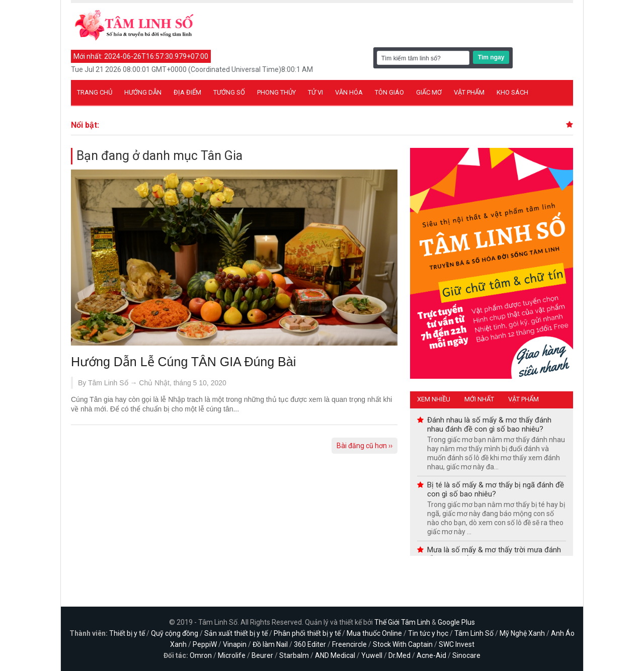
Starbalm (294, 655)
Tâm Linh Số (474, 633)
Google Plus (456, 622)
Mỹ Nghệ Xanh (522, 633)
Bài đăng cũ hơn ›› (365, 446)
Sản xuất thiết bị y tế (236, 633)
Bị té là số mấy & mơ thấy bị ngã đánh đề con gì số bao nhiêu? (496, 489)
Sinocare (466, 655)
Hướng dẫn (143, 92)
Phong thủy (276, 92)
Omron (201, 655)
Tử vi (315, 92)
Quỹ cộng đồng (175, 633)
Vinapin (235, 644)
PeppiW (205, 644)
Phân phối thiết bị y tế (307, 633)
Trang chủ (95, 92)
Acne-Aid (431, 655)
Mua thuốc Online (374, 633)
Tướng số (229, 92)
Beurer (262, 655)
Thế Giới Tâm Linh (402, 622)
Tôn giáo (389, 92)
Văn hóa (349, 92)
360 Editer (310, 644)
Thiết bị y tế (127, 633)
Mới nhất (479, 399)
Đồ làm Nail (270, 644)
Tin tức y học (428, 633)
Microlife (232, 655)
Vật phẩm (469, 92)
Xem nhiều (434, 399)
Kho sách (512, 92)
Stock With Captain (403, 644)
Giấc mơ (429, 92)
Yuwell (372, 655)
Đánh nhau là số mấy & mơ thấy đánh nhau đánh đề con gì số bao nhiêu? (489, 425)
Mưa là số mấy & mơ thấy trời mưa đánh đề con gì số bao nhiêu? (494, 554)
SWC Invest (457, 644)
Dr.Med (399, 655)
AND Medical (335, 655)
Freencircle (349, 644)
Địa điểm (187, 92)
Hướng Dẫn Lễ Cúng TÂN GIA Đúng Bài (183, 362)
